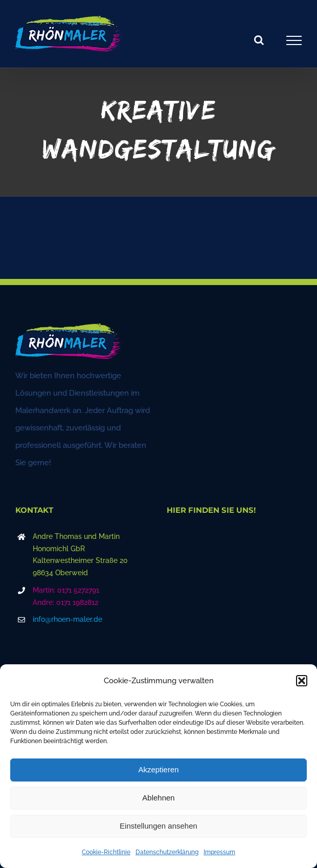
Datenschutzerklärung (167, 852)
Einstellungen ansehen (158, 826)
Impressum (219, 852)
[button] (302, 681)
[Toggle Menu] (294, 40)
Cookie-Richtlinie (106, 852)
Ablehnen (158, 798)
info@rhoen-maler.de (67, 619)
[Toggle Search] (259, 40)
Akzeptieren (158, 769)
